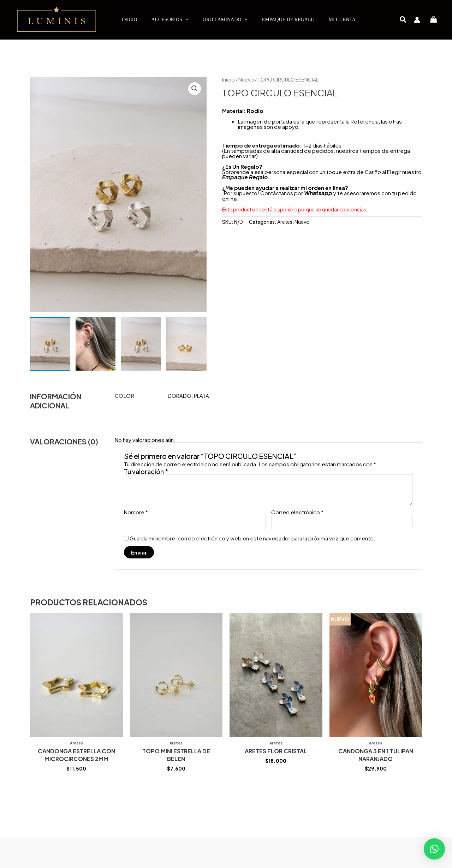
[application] (185, 20)
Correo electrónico (297, 512)
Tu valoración (146, 471)
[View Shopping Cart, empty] (434, 20)
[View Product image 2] (96, 344)
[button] (403, 20)
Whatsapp (317, 193)
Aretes (285, 221)
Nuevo (245, 80)
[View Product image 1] (50, 344)
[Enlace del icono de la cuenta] (417, 20)
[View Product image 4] (186, 344)
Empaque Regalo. (245, 177)
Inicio (228, 80)
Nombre (136, 512)
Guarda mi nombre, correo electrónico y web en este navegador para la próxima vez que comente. (252, 538)
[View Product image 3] (141, 344)
